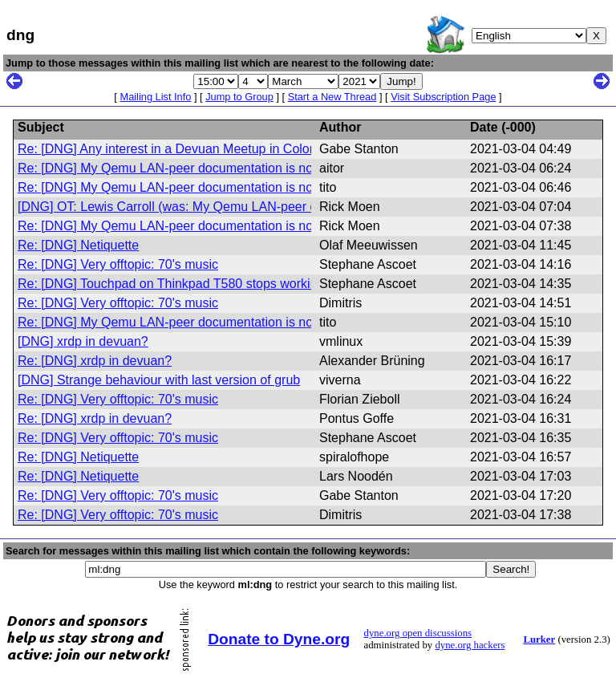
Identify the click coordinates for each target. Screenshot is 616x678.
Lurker (539, 639)
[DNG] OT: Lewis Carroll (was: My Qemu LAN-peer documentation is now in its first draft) (270, 207)
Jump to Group (239, 97)
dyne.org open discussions (418, 633)
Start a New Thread (332, 97)
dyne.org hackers (470, 645)
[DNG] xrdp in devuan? (83, 341)
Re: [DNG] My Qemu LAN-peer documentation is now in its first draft (212, 168)
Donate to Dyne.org (279, 639)
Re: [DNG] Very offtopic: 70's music (118, 264)
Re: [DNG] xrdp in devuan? (95, 361)
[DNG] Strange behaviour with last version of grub (159, 380)
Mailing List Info (155, 97)
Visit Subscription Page (443, 97)
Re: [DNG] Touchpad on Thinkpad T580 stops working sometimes (204, 284)
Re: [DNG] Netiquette (78, 245)
